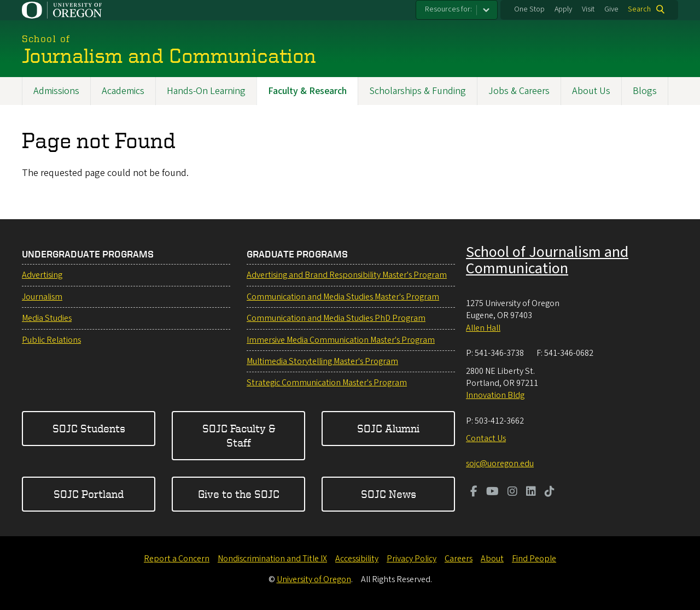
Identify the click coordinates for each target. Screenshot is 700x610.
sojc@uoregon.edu (500, 464)
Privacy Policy (412, 559)
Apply (563, 9)
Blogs (645, 91)
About (492, 559)
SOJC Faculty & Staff (239, 435)
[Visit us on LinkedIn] (531, 492)
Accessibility (357, 559)
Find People (534, 559)
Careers (459, 559)
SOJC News (389, 494)
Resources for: (448, 9)
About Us (591, 91)
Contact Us (486, 438)
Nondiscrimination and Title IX (272, 559)
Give (611, 9)
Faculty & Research (307, 91)
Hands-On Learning (206, 91)
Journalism (42, 297)
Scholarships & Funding (418, 91)
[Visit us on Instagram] (512, 492)
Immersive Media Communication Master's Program (341, 340)
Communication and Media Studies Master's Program (343, 297)
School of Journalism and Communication (547, 260)
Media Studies (47, 318)
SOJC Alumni (388, 428)
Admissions (56, 91)
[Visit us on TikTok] (550, 492)
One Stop (529, 9)
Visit (588, 9)
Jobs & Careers (519, 91)
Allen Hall (483, 328)
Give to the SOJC (239, 494)
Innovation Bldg (495, 395)
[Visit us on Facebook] (474, 492)
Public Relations (51, 340)
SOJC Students (89, 428)
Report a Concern (177, 559)
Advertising (42, 275)
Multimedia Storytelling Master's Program (322, 361)
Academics (123, 91)
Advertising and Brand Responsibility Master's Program (347, 275)
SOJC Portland (89, 494)
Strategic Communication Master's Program (327, 383)
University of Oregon (314, 579)
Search (639, 9)
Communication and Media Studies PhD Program (336, 318)
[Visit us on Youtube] (492, 492)
